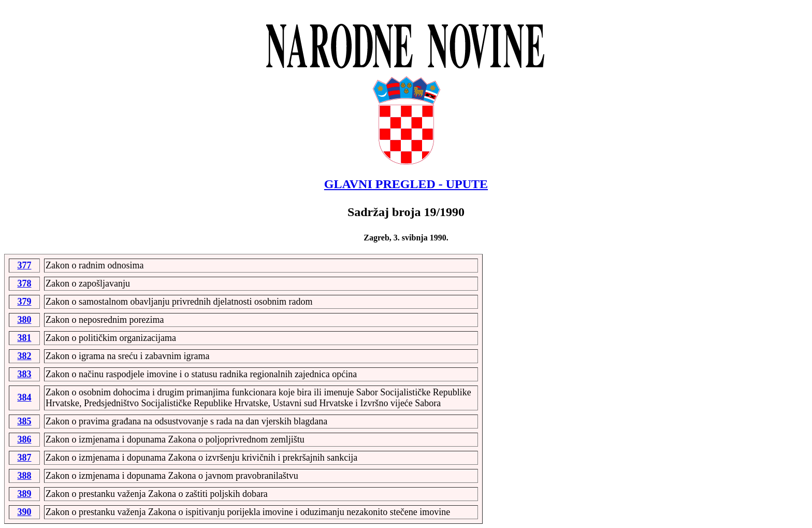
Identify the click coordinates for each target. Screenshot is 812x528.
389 (25, 494)
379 (25, 302)
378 (25, 283)
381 (25, 338)
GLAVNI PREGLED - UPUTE (406, 184)
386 (25, 439)
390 (25, 512)
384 (25, 397)
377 (25, 265)
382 (25, 356)
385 (25, 421)
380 (25, 320)
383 (25, 374)
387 (25, 458)
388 (25, 476)
